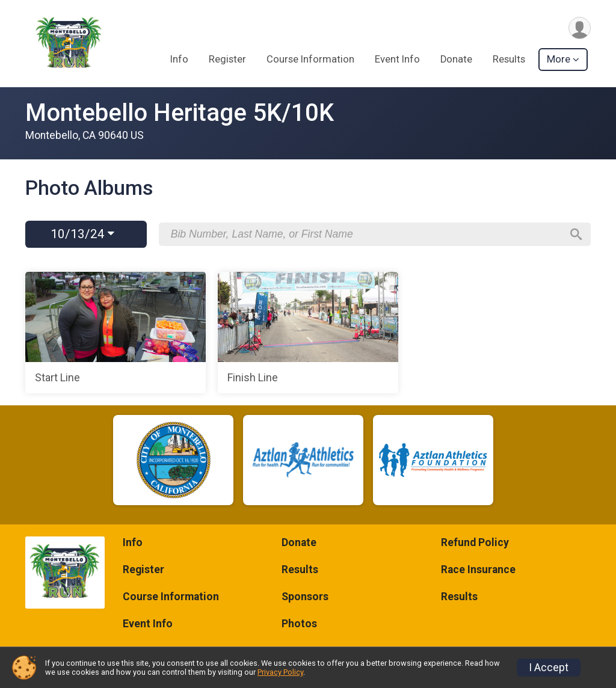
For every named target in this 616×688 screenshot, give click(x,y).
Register (227, 59)
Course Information (310, 59)
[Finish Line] (308, 333)
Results (509, 59)
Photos (299, 624)
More (559, 59)
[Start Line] (115, 333)
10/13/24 (82, 234)
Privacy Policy (280, 672)
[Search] (576, 235)
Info (179, 59)
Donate (456, 59)
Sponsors (305, 597)
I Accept (549, 668)
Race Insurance (478, 570)
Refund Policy (475, 542)
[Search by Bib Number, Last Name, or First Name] (366, 234)
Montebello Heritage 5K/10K (180, 113)
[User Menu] (580, 28)
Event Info (397, 59)
